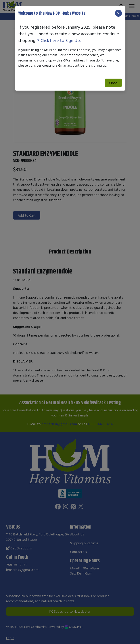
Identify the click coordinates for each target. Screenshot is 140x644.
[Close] (118, 13)
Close (113, 83)
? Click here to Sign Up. (59, 40)
